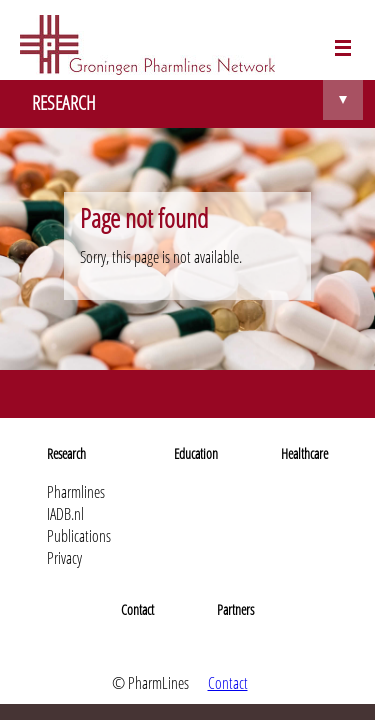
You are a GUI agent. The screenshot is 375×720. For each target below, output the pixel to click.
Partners (235, 609)
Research (66, 453)
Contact (137, 609)
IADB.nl (65, 514)
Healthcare (304, 453)
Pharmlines (76, 492)
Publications (79, 536)
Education (196, 453)
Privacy (64, 558)
